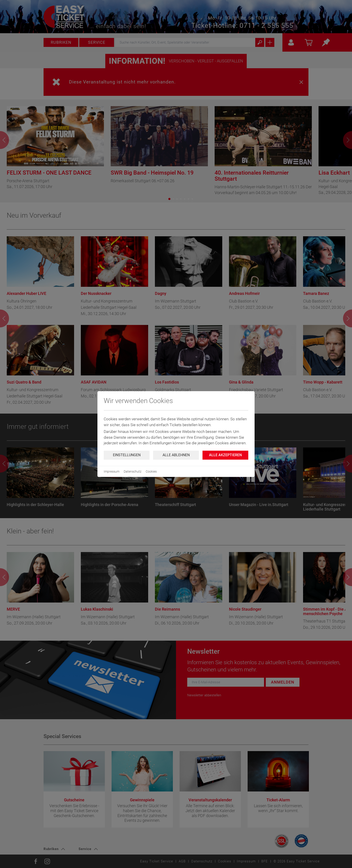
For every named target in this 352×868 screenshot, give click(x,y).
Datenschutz (133, 471)
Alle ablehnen (176, 455)
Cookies (151, 471)
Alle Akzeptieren (225, 455)
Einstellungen (127, 455)
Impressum (112, 471)
